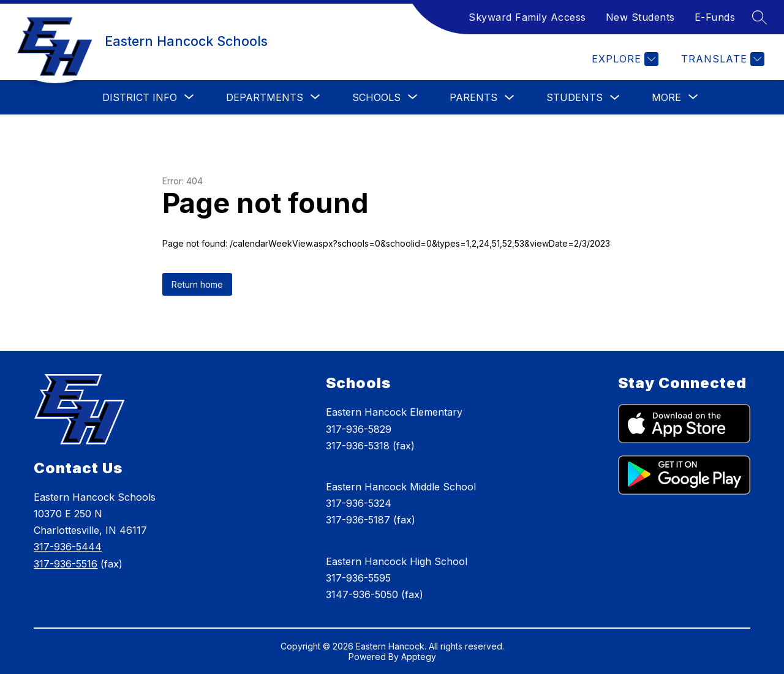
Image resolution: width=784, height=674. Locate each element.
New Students (640, 17)
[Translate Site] (721, 59)
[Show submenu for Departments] (265, 97)
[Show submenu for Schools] (376, 97)
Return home (197, 284)
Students (575, 97)
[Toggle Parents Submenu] (510, 98)
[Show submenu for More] (666, 97)
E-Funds (715, 17)
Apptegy (419, 657)
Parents (473, 97)
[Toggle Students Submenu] (615, 98)
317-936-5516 (66, 564)
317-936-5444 (68, 547)
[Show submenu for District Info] (140, 97)
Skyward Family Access (527, 17)
